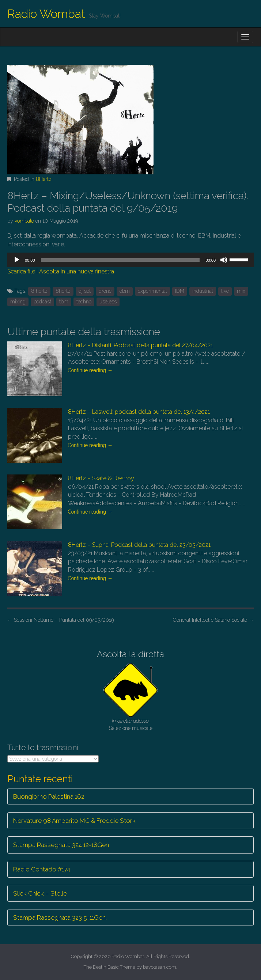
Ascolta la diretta (130, 654)
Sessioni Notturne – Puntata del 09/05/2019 (60, 620)
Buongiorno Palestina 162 (49, 797)
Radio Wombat (46, 14)
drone (105, 291)
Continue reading (90, 370)
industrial (203, 291)
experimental (152, 291)
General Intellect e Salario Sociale (213, 620)
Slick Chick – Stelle (40, 893)
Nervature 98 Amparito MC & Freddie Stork (74, 821)
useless (108, 302)
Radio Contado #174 (42, 869)
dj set (85, 291)
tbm (64, 302)
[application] (130, 260)
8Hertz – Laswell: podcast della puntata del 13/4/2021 (139, 412)
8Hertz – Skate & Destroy (101, 478)
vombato (24, 221)
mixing (18, 302)
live (225, 291)
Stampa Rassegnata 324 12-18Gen (61, 845)
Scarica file (21, 271)
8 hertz (39, 291)
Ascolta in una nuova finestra (77, 271)
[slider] (120, 260)
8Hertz (44, 179)
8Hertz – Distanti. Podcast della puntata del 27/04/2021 (140, 345)
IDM (180, 291)
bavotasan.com (160, 967)
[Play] (17, 260)
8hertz (63, 291)
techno (84, 302)
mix (241, 291)
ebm (125, 291)
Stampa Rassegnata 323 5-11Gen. (60, 917)
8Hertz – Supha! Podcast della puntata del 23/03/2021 (139, 545)
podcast (42, 302)
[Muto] (224, 260)
